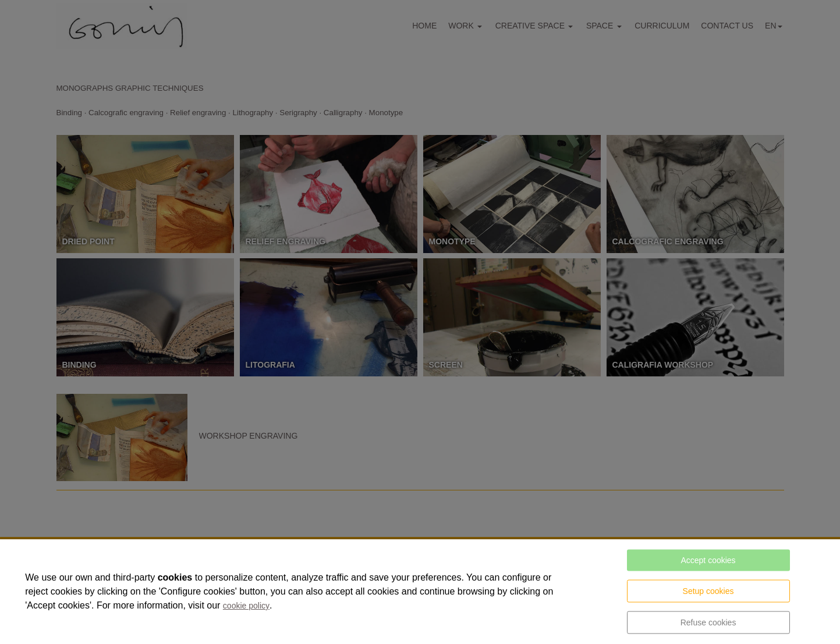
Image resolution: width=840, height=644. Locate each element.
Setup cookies (708, 591)
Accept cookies (708, 560)
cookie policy (246, 606)
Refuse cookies (708, 622)
